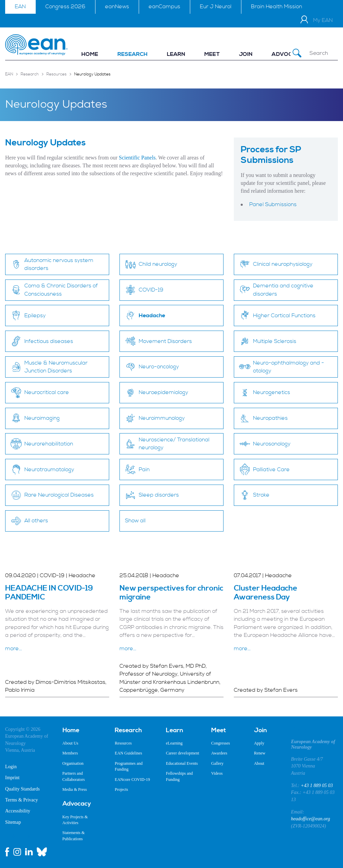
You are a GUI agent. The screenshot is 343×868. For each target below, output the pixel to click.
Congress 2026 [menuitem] (65, 7)
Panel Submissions (273, 204)
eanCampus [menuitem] (164, 7)
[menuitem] (90, 54)
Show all (135, 521)
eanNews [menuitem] (117, 7)
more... (14, 649)
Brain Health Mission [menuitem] (277, 7)
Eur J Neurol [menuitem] (216, 7)
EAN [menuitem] (20, 7)
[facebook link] (7, 852)
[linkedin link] (29, 852)
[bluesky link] (42, 852)
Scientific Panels (137, 158)
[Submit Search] (297, 53)
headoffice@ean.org (311, 819)
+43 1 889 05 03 (317, 786)
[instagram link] (17, 852)
